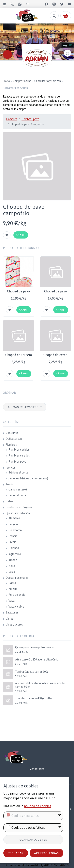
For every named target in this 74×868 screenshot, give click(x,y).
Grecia (12, 542)
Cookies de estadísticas (28, 828)
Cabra (12, 583)
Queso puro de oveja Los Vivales (35, 647)
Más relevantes (23, 407)
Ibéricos (11, 468)
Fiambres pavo (30, 119)
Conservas (12, 433)
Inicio (7, 81)
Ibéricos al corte (18, 473)
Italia (12, 566)
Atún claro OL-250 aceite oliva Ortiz (37, 659)
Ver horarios (37, 769)
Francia (13, 536)
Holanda (14, 548)
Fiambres (12, 119)
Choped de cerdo (55, 355)
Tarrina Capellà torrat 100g (32, 672)
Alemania (14, 518)
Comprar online (22, 81)
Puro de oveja (17, 595)
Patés (9, 501)
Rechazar (16, 853)
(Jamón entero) (18, 489)
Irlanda (13, 560)
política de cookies (38, 806)
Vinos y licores (14, 625)
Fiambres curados (19, 456)
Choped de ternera (19, 355)
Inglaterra (15, 554)
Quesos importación (18, 513)
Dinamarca (15, 530)
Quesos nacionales (17, 578)
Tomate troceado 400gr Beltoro (35, 698)
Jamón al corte (17, 495)
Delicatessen (14, 439)
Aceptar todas (46, 853)
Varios (9, 619)
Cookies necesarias (25, 816)
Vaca (12, 601)
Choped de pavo (18, 291)
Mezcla (13, 589)
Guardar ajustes (33, 839)
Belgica (13, 524)
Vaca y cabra (16, 607)
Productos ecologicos (19, 507)
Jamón (10, 484)
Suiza (12, 572)
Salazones (12, 612)
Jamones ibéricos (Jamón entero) (28, 478)
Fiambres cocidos (19, 450)
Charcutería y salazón (48, 81)
